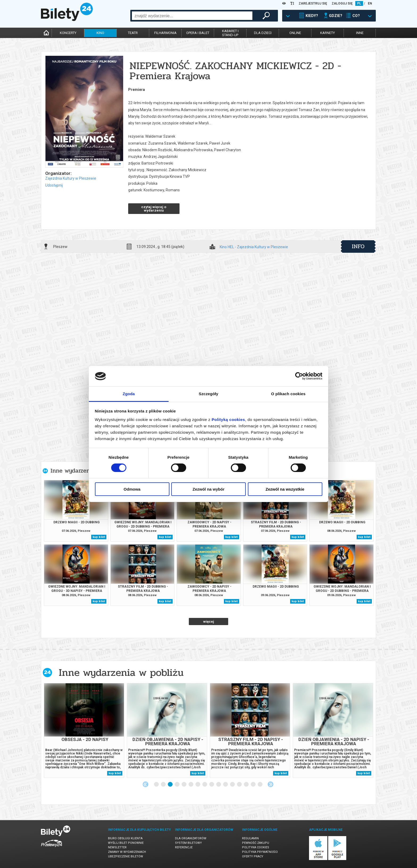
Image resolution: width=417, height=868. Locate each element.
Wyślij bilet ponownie (126, 843)
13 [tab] (240, 785)
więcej (209, 621)
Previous (145, 784)
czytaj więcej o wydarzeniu (154, 209)
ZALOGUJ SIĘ (342, 3)
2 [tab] (164, 785)
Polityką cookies (228, 420)
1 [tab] (157, 785)
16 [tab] (260, 785)
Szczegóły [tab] (208, 394)
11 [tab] (226, 785)
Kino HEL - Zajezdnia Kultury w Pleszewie (254, 247)
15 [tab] (253, 785)
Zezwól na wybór (208, 489)
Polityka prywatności (260, 852)
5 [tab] (184, 785)
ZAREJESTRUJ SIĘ (313, 3)
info (358, 246)
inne (360, 33)
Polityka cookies (256, 847)
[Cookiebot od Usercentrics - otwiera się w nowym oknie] (299, 376)
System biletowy (188, 843)
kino (100, 33)
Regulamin (250, 838)
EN (370, 3)
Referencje (184, 847)
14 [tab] (247, 785)
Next (270, 784)
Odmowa (132, 489)
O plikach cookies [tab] (288, 394)
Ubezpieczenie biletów (126, 856)
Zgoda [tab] (129, 394)
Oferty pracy (253, 856)
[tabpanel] (84, 730)
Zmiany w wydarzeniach (127, 852)
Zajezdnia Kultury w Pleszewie (71, 178)
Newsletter (117, 847)
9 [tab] (212, 785)
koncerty (68, 33)
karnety (328, 33)
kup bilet (99, 537)
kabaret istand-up (230, 33)
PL (359, 3)
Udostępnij (54, 185)
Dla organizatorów (191, 838)
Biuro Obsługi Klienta (125, 838)
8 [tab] (205, 785)
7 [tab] (198, 785)
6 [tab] (191, 785)
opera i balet (198, 33)
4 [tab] (177, 785)
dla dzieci (263, 33)
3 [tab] (170, 785)
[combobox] (192, 16)
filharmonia (165, 33)
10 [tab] (219, 785)
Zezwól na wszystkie (285, 489)
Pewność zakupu (256, 843)
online (295, 33)
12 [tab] (233, 785)
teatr (133, 33)
